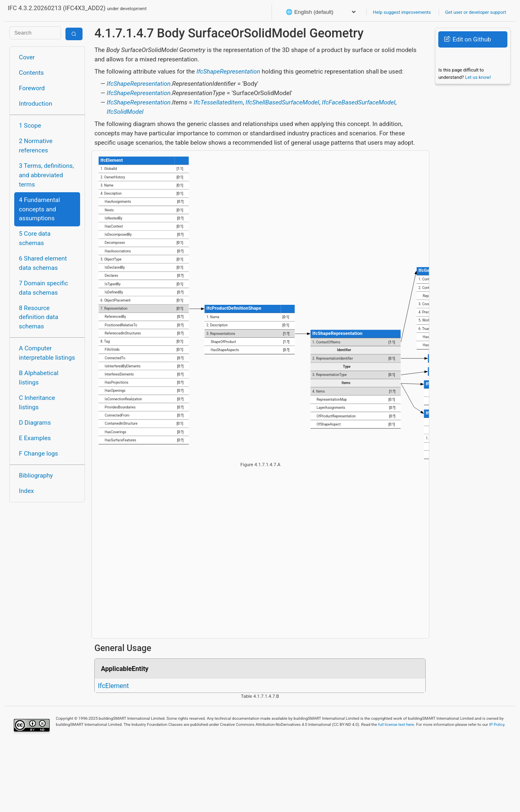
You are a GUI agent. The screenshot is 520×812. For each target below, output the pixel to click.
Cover (27, 57)
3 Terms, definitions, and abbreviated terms (47, 175)
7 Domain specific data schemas (44, 288)
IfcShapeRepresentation (228, 72)
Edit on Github (467, 39)
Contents (32, 73)
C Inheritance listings (37, 403)
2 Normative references (36, 146)
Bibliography (36, 475)
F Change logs (39, 454)
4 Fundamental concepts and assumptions (40, 209)
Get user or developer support (476, 12)
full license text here (396, 724)
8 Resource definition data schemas (39, 317)
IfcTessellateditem (218, 102)
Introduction (36, 104)
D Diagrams (35, 423)
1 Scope (30, 126)
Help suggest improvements (402, 12)
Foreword (32, 88)
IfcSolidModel (125, 112)
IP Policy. (497, 724)
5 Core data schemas (35, 238)
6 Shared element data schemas (43, 263)
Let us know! (478, 77)
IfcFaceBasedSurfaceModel (359, 102)
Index (27, 491)
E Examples (35, 438)
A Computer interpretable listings (47, 353)
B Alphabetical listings (39, 378)
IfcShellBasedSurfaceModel (282, 102)
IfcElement (113, 686)
